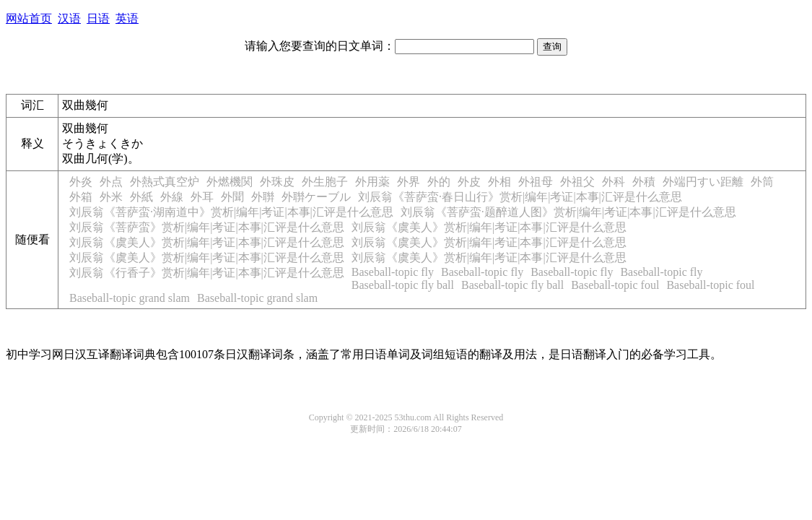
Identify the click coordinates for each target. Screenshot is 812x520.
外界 (409, 182)
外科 (614, 182)
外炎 (81, 182)
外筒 (762, 182)
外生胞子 (325, 182)
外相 (499, 182)
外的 (439, 182)
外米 (111, 197)
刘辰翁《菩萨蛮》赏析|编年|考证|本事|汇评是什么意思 (207, 227)
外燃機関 (230, 182)
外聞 (232, 197)
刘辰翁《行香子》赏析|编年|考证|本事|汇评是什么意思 (207, 273)
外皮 (469, 182)
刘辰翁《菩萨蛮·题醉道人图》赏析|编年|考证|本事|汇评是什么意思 (568, 212)
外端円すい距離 (703, 182)
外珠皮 (277, 182)
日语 (98, 18)
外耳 (202, 197)
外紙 (141, 197)
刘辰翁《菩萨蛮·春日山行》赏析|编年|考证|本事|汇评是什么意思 (520, 197)
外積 (644, 182)
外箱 (81, 197)
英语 (127, 18)
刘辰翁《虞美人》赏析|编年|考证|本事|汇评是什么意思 (489, 227)
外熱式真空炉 (165, 182)
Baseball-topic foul (615, 285)
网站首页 (29, 18)
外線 (172, 197)
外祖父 (577, 182)
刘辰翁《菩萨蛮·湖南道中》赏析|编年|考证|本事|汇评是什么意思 (231, 212)
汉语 (69, 18)
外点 (111, 182)
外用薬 (372, 182)
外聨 (263, 197)
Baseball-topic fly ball (403, 285)
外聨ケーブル (316, 197)
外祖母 (536, 182)
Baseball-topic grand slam (130, 298)
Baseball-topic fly (393, 272)
